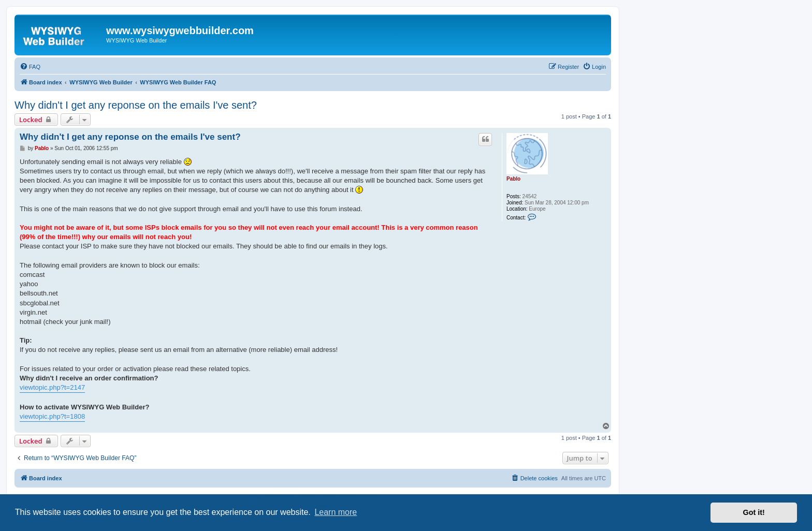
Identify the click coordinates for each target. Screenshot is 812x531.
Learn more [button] (336, 512)
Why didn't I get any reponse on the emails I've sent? (136, 105)
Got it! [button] (754, 512)
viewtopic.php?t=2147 (52, 387)
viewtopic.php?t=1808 (52, 416)
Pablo (513, 179)
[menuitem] (30, 67)
